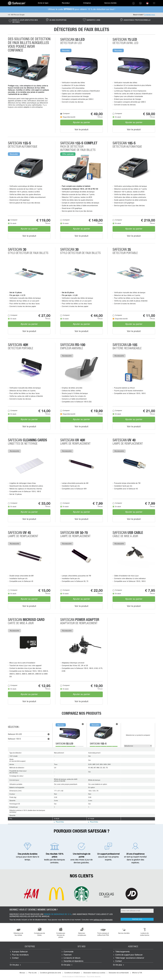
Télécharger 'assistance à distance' (130, 958)
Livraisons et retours (72, 958)
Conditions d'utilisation (72, 973)
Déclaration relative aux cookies (94, 973)
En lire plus (14, 965)
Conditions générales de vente (50, 973)
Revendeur (66, 3)
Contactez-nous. (149, 15)
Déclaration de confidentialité (119, 973)
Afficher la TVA (137, 973)
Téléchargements (123, 952)
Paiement (68, 955)
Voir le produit (81, 130)
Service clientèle (110, 3)
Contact (15, 958)
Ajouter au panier (81, 123)
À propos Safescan (20, 952)
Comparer (66, 114)
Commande (68, 952)
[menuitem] (17, 3)
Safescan (15, 734)
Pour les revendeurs (20, 955)
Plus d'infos (60, 822)
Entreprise (87, 3)
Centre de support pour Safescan (129, 955)
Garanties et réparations (74, 961)
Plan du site (33, 973)
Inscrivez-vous (137, 919)
